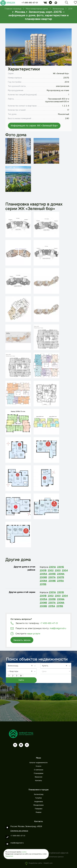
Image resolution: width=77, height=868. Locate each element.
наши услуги (34, 634)
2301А (52, 567)
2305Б (52, 574)
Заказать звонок (22, 640)
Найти (21, 680)
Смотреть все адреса (19, 831)
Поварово (39, 809)
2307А (52, 577)
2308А (43, 581)
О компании (39, 770)
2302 (51, 570)
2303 (58, 570)
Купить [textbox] (55, 666)
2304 (65, 570)
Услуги (38, 766)
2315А (60, 581)
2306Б (43, 577)
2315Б (43, 584)
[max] (56, 3)
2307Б (60, 577)
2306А (61, 574)
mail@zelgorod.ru (58, 628)
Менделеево (38, 805)
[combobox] (21, 666)
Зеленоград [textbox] (21, 666)
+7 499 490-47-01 (30, 3)
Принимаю (9, 856)
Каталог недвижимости (38, 763)
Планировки (39, 773)
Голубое (38, 798)
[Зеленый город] (8, 3)
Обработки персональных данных (51, 857)
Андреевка (39, 802)
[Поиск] (67, 3)
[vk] (45, 3)
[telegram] (50, 3)
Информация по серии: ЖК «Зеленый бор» (34, 126)
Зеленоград (39, 794)
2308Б (52, 581)
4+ (21, 676)
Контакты (38, 781)
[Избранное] (75, 3)
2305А (43, 574)
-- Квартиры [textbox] (21, 671)
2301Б (61, 567)
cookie (24, 852)
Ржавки (39, 812)
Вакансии (39, 777)
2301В (43, 570)
